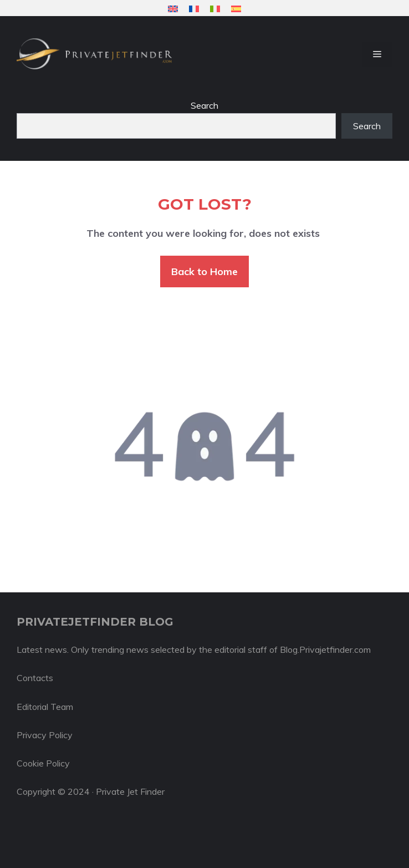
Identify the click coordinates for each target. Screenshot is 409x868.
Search (204, 105)
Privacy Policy (45, 735)
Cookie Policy (43, 763)
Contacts (35, 678)
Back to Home (204, 271)
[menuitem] (173, 9)
